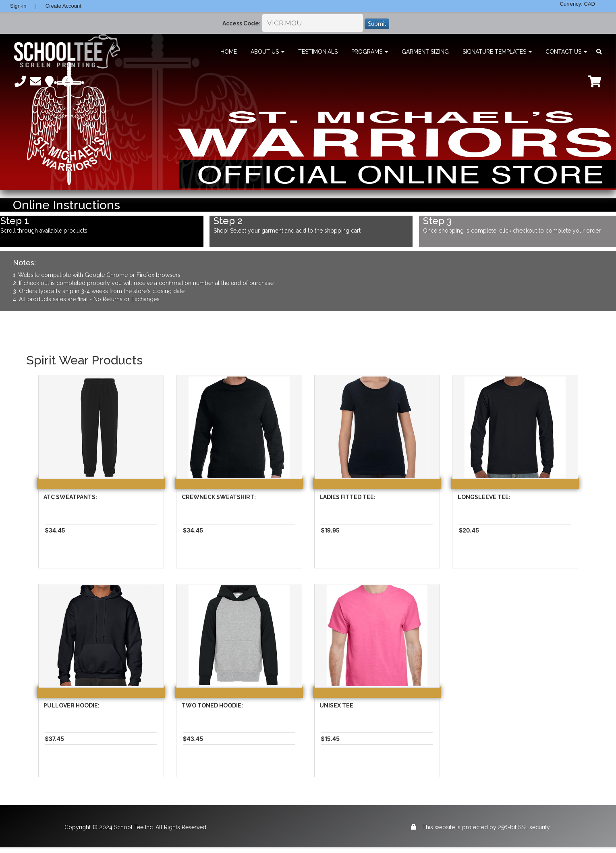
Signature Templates (497, 52)
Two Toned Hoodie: (212, 705)
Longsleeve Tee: (484, 497)
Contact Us (566, 52)
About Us (268, 52)
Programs (370, 52)
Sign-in (18, 6)
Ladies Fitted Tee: (347, 497)
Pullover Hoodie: (72, 705)
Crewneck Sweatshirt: (219, 497)
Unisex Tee (336, 705)
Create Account (63, 6)
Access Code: (242, 23)
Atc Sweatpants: (70, 497)
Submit (377, 24)
